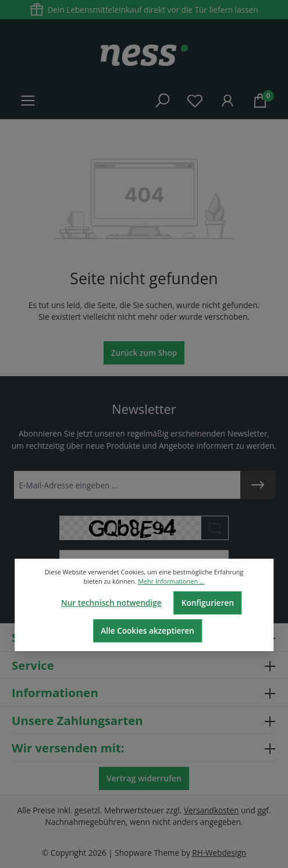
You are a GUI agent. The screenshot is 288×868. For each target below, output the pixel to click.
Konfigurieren (208, 603)
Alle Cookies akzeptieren (147, 631)
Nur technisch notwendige (111, 603)
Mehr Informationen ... (171, 581)
